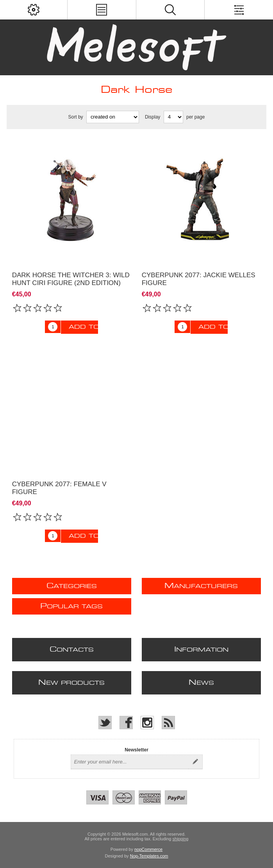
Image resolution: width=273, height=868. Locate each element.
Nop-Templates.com (149, 856)
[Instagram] (147, 723)
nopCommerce (148, 849)
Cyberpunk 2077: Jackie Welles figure (199, 279)
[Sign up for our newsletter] (130, 762)
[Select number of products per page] (173, 117)
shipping (181, 839)
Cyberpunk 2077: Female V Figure (59, 488)
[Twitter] (105, 723)
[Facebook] (126, 723)
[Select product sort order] (113, 117)
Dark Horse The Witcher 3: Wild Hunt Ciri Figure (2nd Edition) (71, 279)
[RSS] (168, 723)
